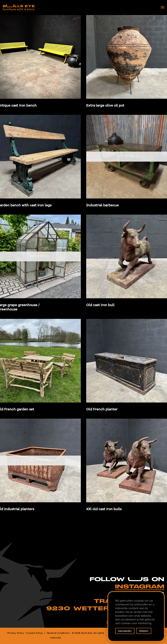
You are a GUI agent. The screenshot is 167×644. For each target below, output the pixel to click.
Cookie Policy (35, 633)
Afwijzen (144, 631)
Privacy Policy (16, 633)
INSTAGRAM (140, 587)
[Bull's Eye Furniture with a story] (19, 8)
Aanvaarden (125, 631)
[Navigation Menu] (163, 7)
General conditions (58, 633)
